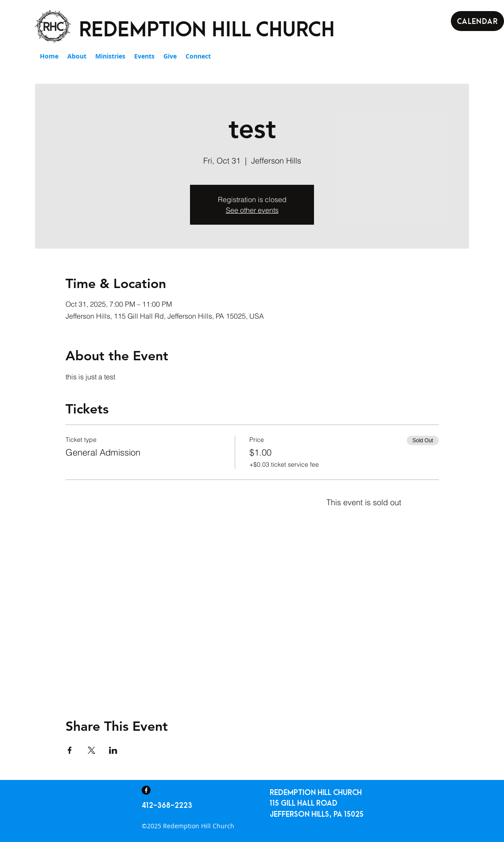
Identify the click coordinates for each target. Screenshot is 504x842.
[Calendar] (477, 21)
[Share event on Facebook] (70, 750)
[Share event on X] (91, 750)
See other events (252, 210)
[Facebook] (146, 790)
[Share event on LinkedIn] (113, 750)
